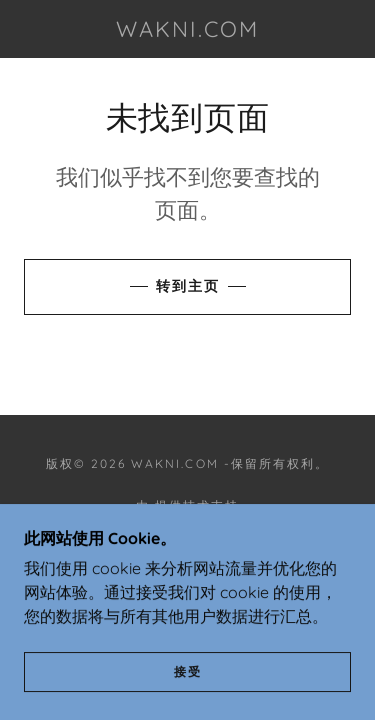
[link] (188, 29)
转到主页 (188, 286)
